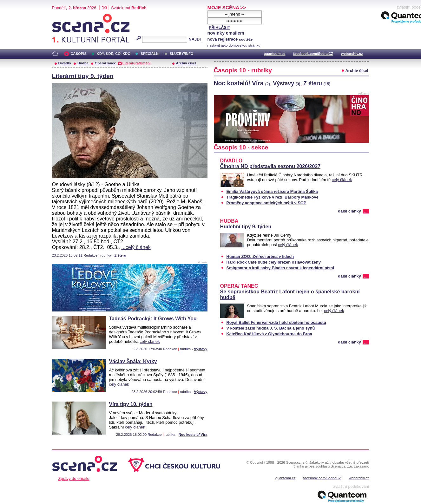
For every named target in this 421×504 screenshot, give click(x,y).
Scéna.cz (63, 16)
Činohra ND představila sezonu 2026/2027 (270, 166)
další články (349, 211)
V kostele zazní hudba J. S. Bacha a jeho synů (271, 328)
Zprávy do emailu (74, 478)
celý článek (150, 341)
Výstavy (201, 349)
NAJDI (194, 39)
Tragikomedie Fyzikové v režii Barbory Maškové (273, 197)
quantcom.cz (274, 54)
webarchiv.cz (352, 54)
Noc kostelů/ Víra (193, 435)
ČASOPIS (79, 54)
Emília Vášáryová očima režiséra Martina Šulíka (272, 191)
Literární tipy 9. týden (83, 76)
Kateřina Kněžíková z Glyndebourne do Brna (269, 334)
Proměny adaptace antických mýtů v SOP (266, 203)
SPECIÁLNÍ (150, 54)
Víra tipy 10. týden (131, 404)
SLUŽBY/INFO (182, 54)
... (366, 211)
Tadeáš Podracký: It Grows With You (153, 319)
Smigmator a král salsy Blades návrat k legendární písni (280, 268)
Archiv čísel (186, 63)
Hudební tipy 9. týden (246, 227)
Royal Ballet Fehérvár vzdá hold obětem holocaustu (276, 322)
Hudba (83, 63)
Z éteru (120, 255)
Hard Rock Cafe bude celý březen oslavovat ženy (274, 262)
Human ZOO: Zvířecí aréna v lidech (260, 256)
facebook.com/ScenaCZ (313, 54)
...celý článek (136, 247)
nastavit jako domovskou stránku (234, 45)
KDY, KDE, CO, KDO (114, 54)
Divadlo (65, 63)
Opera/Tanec (105, 63)
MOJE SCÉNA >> (227, 7)
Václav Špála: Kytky (133, 361)
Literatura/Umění (137, 63)
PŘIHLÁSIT (220, 27)
